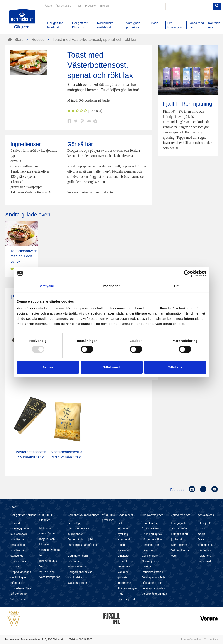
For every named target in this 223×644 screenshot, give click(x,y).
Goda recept (125, 515)
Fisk (120, 523)
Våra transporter (49, 577)
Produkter (91, 6)
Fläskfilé (123, 528)
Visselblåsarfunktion (154, 594)
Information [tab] (111, 286)
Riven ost (123, 550)
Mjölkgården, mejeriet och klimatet (47, 539)
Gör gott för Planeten (46, 517)
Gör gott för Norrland (23, 515)
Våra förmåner (180, 528)
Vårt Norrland (19, 599)
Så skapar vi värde (154, 577)
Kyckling (123, 534)
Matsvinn (45, 528)
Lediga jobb (178, 523)
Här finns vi (205, 550)
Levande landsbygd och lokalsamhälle (20, 528)
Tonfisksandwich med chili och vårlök (24, 256)
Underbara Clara (21, 588)
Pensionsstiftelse (152, 572)
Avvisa (48, 367)
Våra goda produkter (108, 517)
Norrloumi (123, 539)
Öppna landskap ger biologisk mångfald (21, 577)
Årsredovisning (151, 528)
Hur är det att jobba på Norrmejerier (179, 539)
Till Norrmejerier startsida (22, 19)
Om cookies (211, 639)
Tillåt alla (175, 367)
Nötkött (122, 545)
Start (13, 507)
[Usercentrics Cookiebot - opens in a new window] (187, 273)
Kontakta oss (150, 523)
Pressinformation (191, 639)
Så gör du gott (19, 594)
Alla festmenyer (127, 588)
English (104, 6)
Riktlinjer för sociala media (205, 528)
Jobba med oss (181, 515)
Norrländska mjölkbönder (83, 515)
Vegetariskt (124, 567)
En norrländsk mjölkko (81, 539)
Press (78, 6)
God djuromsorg (78, 556)
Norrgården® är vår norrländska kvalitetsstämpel (80, 577)
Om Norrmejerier (152, 515)
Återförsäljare (63, 6)
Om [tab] (177, 286)
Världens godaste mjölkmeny (124, 577)
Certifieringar (150, 556)
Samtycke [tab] (46, 286)
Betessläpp (74, 523)
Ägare (48, 6)
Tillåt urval (112, 367)
